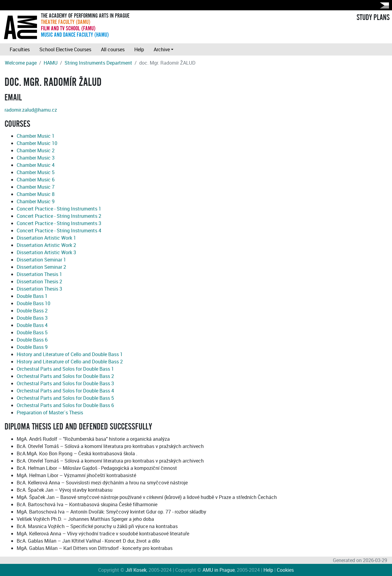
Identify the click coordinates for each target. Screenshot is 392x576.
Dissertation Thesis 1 (39, 274)
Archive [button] (162, 49)
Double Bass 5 (32, 332)
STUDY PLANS (373, 18)
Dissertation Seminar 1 (41, 260)
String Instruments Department (98, 63)
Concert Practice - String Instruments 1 (59, 209)
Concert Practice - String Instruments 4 (59, 231)
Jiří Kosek (136, 570)
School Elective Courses (65, 49)
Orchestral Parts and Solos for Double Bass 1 (65, 369)
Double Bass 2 (32, 311)
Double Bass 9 (32, 347)
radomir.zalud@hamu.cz (31, 110)
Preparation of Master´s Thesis (50, 413)
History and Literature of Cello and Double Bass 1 (70, 354)
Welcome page (21, 63)
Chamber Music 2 (36, 150)
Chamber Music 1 (36, 136)
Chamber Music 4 (36, 165)
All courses (113, 49)
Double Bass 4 (32, 325)
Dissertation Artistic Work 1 (46, 238)
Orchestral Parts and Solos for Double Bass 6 (65, 405)
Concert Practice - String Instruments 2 (59, 216)
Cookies (285, 570)
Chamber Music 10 (37, 143)
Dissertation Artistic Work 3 (46, 252)
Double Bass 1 (32, 296)
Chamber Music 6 (36, 180)
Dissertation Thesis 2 (39, 281)
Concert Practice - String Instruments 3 (59, 223)
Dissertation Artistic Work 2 (46, 245)
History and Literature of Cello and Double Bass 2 (70, 362)
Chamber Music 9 (36, 201)
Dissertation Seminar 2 (41, 267)
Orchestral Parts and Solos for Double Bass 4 (65, 391)
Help (139, 49)
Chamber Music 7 (36, 187)
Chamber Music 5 (36, 172)
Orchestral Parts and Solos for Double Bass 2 (65, 376)
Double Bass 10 (34, 303)
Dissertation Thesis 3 (39, 289)
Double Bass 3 (32, 318)
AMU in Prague (219, 570)
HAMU (51, 63)
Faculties (20, 49)
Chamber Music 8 (36, 194)
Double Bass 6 (32, 340)
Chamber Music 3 (36, 158)
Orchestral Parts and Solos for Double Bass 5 (65, 398)
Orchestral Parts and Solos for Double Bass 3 (65, 383)
